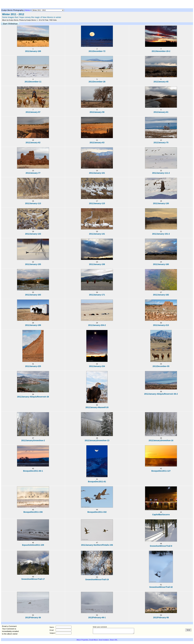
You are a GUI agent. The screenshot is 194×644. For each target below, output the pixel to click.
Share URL (114, 640)
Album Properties (82, 640)
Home (27, 10)
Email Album (93, 640)
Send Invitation (104, 640)
